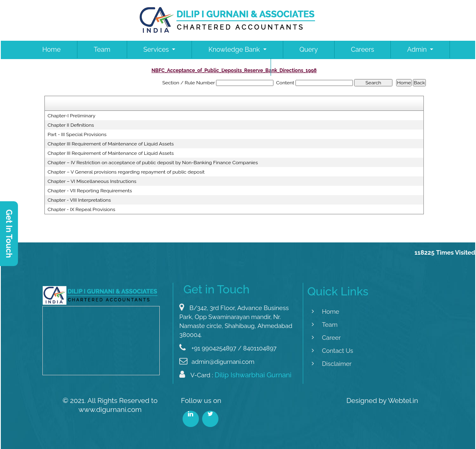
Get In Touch (9, 234)
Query (309, 50)
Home (52, 50)
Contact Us (238, 67)
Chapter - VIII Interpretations (79, 200)
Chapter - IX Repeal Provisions (82, 209)
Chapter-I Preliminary (72, 116)
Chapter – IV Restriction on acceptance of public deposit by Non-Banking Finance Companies (153, 163)
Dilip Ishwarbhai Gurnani (253, 384)
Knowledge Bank (235, 50)
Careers (363, 50)
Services (157, 50)
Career (322, 338)
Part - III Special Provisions (77, 134)
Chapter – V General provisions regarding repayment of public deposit (126, 172)
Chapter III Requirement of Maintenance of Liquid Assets (111, 144)
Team (102, 50)
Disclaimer (327, 364)
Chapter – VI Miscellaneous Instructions (92, 181)
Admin (418, 50)
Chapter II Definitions (71, 125)
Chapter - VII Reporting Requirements (90, 191)
